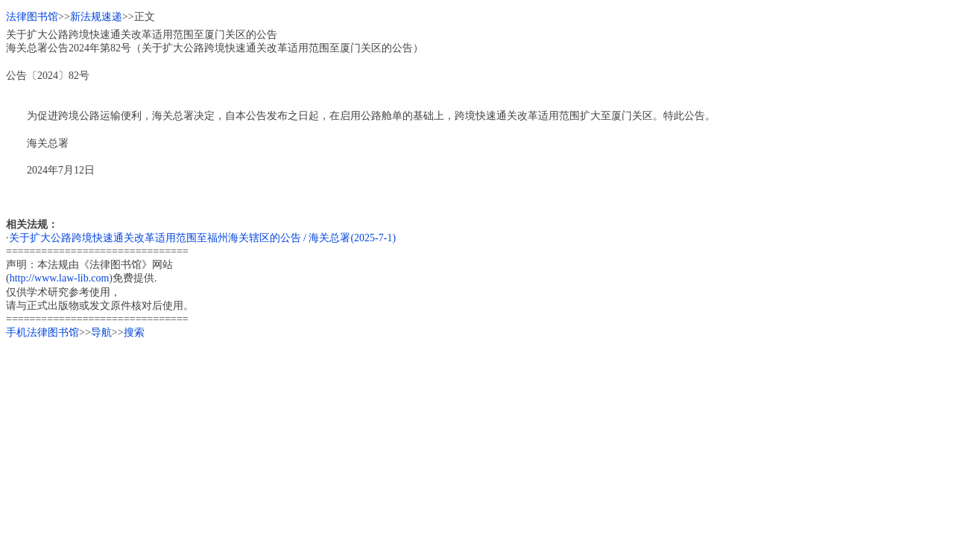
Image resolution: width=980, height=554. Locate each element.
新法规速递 (96, 17)
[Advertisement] (453, 444)
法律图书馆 (32, 17)
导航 (101, 332)
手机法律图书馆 (42, 332)
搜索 (134, 332)
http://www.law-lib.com (60, 278)
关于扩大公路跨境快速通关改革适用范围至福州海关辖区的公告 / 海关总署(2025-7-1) (203, 238)
